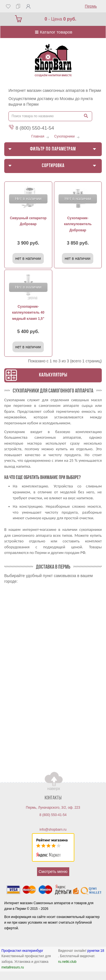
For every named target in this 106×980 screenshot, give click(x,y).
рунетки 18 (96, 951)
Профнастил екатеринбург (22, 951)
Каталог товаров (53, 32)
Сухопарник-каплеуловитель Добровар (78, 224)
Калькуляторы (53, 375)
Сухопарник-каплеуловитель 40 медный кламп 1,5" (28, 313)
